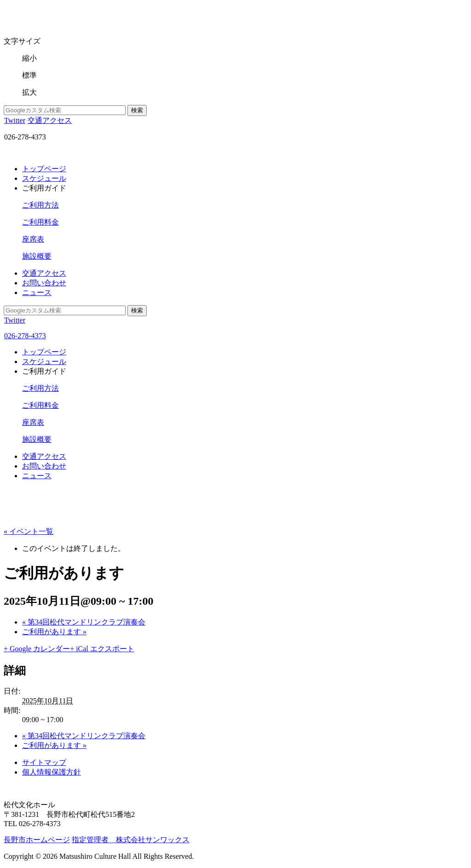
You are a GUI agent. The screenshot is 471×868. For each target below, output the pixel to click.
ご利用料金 (40, 222)
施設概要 (37, 256)
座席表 (33, 239)
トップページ (44, 169)
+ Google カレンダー (37, 649)
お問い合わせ (44, 283)
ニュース (37, 292)
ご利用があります (54, 632)
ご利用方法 (40, 205)
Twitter (14, 120)
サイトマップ (44, 762)
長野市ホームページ (37, 840)
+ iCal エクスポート (102, 649)
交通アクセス (49, 120)
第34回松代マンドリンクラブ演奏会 (84, 622)
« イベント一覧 (29, 531)
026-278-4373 (25, 336)
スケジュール (44, 178)
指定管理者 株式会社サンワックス (131, 840)
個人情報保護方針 (52, 772)
